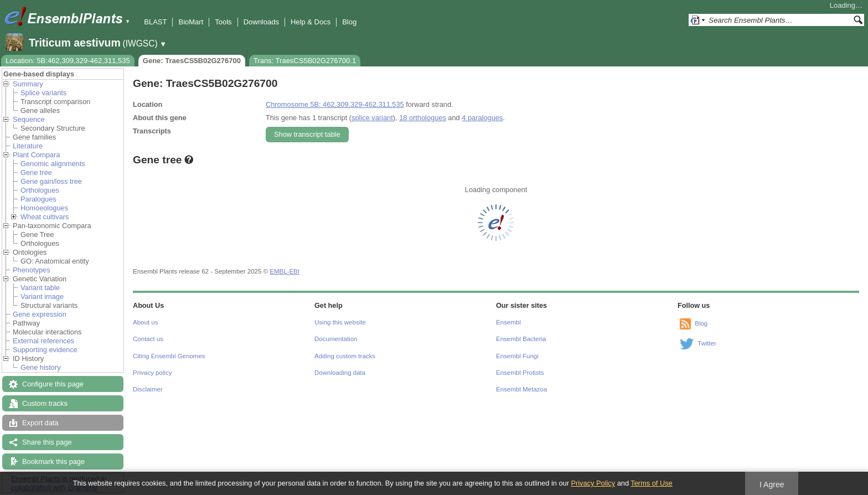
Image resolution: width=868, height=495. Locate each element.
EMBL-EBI (285, 271)
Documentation (336, 339)
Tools (223, 22)
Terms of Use (651, 483)
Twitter (707, 343)
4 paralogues (482, 118)
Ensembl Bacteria (521, 339)
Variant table (40, 288)
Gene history (41, 367)
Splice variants (43, 93)
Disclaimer (148, 389)
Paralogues (38, 199)
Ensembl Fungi (517, 356)
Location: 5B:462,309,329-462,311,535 (68, 61)
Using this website (340, 322)
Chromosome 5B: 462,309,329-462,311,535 (335, 104)
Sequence (29, 119)
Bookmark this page (53, 462)
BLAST (155, 22)
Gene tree (36, 172)
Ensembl (508, 322)
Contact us (148, 339)
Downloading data (340, 373)
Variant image (42, 297)
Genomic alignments (53, 164)
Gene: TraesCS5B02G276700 (192, 61)
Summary (28, 84)
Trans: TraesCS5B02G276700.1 (305, 61)
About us (145, 322)
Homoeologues (44, 208)
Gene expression (40, 314)
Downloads (261, 22)
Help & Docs (311, 22)
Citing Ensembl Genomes (169, 356)
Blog (349, 22)
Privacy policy (152, 373)
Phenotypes (32, 270)
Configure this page (53, 384)
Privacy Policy (593, 483)
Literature (28, 146)
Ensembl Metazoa (521, 389)
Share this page (47, 442)
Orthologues (40, 190)
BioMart (191, 22)
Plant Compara (36, 155)
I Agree (772, 484)
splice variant (372, 118)
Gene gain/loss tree (51, 181)
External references (43, 341)
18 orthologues (423, 118)
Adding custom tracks (345, 356)
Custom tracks (45, 403)
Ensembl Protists (520, 373)
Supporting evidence (45, 350)
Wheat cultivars (45, 217)
